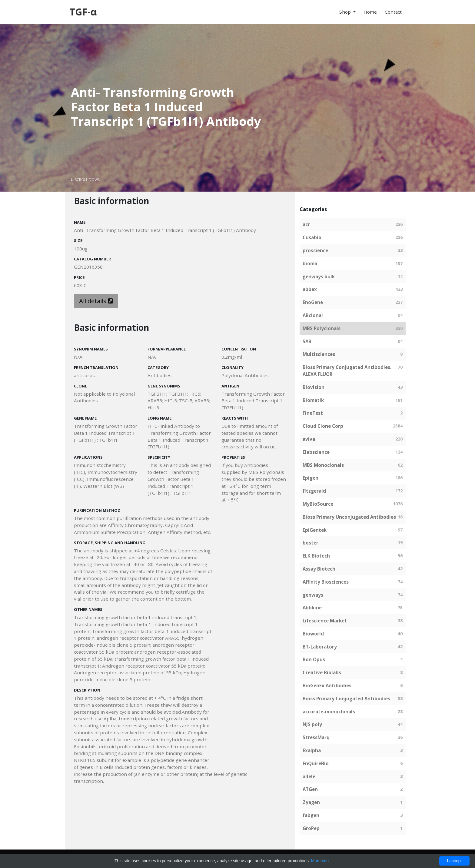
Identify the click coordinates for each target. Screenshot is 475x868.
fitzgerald (314, 491)
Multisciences (319, 354)
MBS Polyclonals (322, 328)
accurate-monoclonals (329, 712)
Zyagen (311, 802)
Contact (393, 12)
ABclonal (313, 315)
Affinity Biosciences (326, 582)
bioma (310, 263)
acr (306, 224)
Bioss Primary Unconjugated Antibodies (349, 517)
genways (313, 595)
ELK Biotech (316, 556)
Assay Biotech (319, 569)
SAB (307, 341)
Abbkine (312, 608)
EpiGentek (315, 530)
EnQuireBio (316, 763)
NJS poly (312, 724)
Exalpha (312, 750)
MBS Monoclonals (323, 465)
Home (370, 12)
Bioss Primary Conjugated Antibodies (346, 699)
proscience (315, 250)
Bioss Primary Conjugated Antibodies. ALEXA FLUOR (347, 371)
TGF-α (83, 12)
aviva (309, 439)
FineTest (313, 413)
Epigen (311, 478)
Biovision (314, 387)
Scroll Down (86, 180)
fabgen (311, 815)
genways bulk (319, 276)
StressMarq (316, 737)
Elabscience (316, 452)
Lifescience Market (325, 621)
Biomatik (313, 400)
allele (309, 776)
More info (320, 861)
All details (96, 301)
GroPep (311, 828)
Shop (346, 12)
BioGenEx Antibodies (327, 685)
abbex (310, 289)
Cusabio (312, 237)
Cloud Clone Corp (323, 426)
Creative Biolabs (322, 672)
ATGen (310, 789)
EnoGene (313, 302)
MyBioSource (318, 504)
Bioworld (313, 634)
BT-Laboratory (320, 647)
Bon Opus (314, 659)
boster (311, 543)
